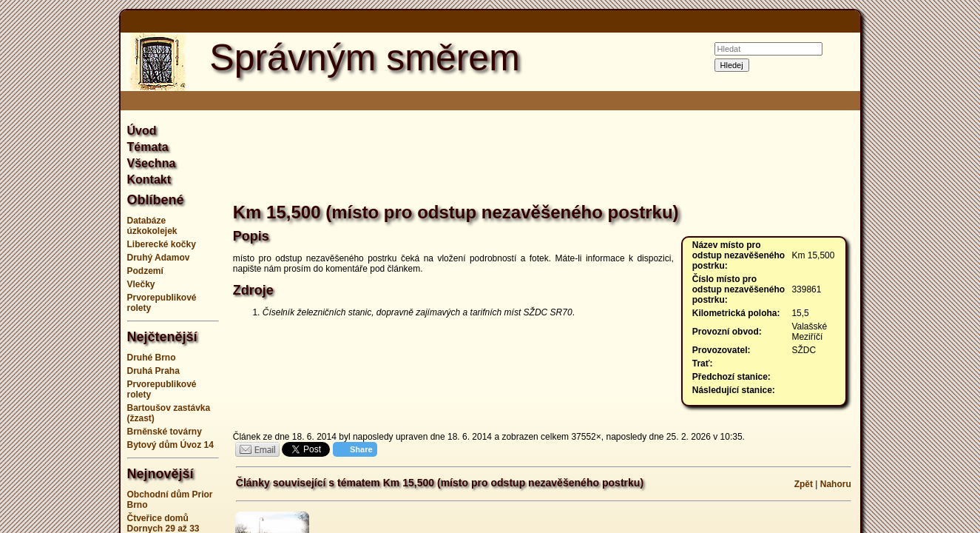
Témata (148, 147)
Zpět (804, 484)
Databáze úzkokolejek (152, 226)
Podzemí (145, 271)
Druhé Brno (152, 358)
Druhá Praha (153, 371)
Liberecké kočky (162, 244)
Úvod (142, 131)
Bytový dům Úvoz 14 (170, 445)
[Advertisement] (927, 266)
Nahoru (836, 484)
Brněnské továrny (165, 432)
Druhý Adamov (159, 258)
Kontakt (149, 180)
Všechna (152, 163)
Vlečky (141, 284)
